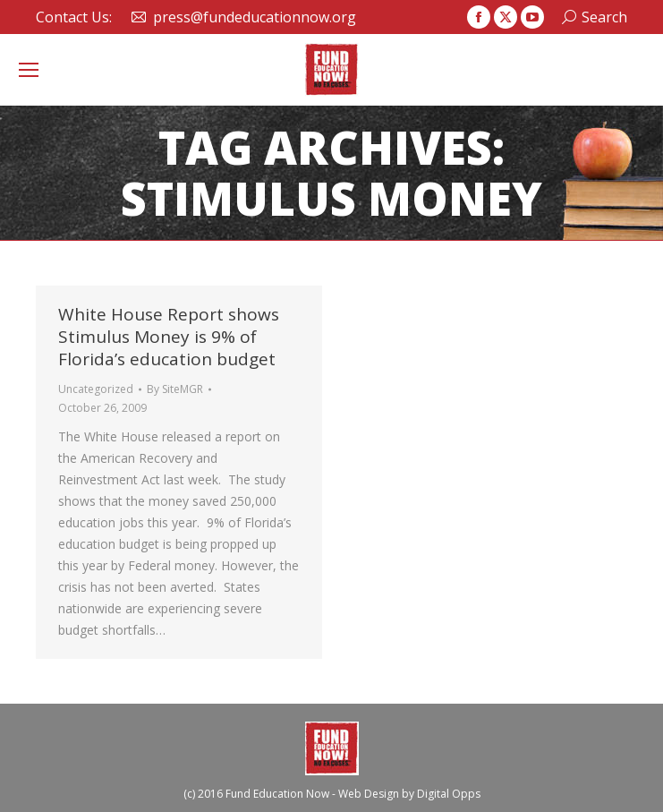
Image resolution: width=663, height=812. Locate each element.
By (175, 389)
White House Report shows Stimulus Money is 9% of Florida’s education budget (169, 337)
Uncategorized (96, 389)
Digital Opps (449, 794)
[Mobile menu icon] (29, 70)
